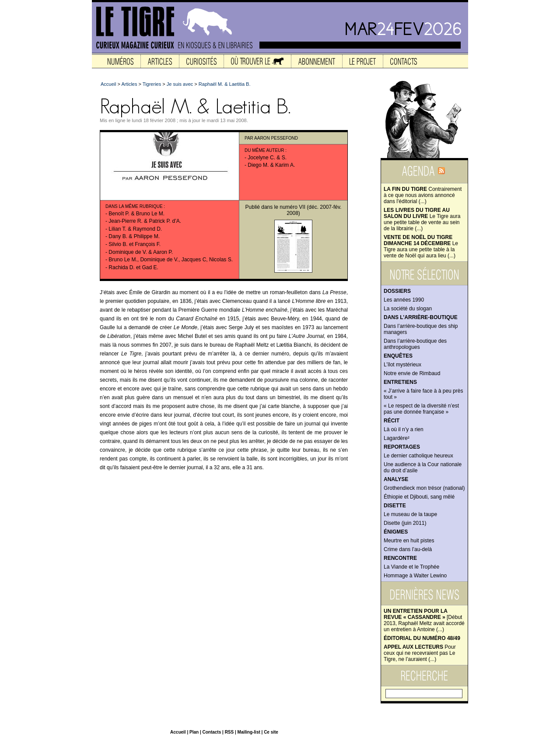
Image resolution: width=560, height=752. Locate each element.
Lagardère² (397, 438)
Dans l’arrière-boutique (421, 317)
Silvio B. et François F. (135, 244)
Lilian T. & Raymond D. (135, 229)
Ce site (271, 732)
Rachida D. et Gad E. (133, 267)
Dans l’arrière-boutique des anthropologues (415, 344)
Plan (194, 732)
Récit (392, 421)
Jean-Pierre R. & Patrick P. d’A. (145, 221)
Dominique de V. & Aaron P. (141, 252)
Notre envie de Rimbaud (412, 373)
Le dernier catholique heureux (418, 456)
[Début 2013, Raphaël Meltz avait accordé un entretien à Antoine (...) (424, 620)
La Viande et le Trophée (411, 567)
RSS (229, 732)
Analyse (396, 479)
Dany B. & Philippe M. (134, 236)
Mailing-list (249, 732)
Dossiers (397, 291)
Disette (395, 506)
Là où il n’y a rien (404, 429)
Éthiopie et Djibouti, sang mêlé (419, 497)
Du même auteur (264, 150)
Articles (129, 84)
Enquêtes (398, 356)
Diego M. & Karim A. (271, 165)
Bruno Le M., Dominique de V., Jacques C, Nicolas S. (171, 260)
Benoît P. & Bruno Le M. (136, 214)
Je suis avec (180, 84)
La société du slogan (408, 309)
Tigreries (152, 84)
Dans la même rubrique (134, 206)
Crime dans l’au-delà (408, 549)
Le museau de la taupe (410, 514)
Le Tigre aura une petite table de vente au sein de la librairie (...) (422, 219)
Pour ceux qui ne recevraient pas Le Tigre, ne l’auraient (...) (420, 653)
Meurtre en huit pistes (409, 541)
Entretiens (400, 382)
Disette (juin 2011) (405, 523)
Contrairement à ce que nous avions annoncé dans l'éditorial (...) (423, 195)
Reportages (402, 447)
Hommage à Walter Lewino (415, 576)
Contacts (212, 732)
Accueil (108, 84)
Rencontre (400, 558)
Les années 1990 (404, 300)
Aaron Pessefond (276, 138)
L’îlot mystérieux (402, 365)
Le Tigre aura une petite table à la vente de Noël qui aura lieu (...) (421, 246)
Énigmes (396, 532)
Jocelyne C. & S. (267, 158)
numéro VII (292, 207)
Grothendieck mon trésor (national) (424, 488)
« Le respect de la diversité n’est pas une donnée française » (421, 409)
